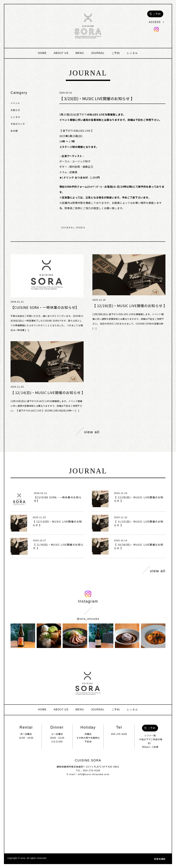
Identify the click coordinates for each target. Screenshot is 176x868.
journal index (73, 228)
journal (98, 53)
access (156, 22)
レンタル (132, 53)
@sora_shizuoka (88, 619)
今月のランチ (18, 124)
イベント (15, 103)
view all (88, 431)
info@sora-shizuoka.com (94, 774)
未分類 (14, 131)
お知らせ (15, 110)
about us (61, 53)
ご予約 (116, 53)
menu (80, 53)
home (42, 53)
